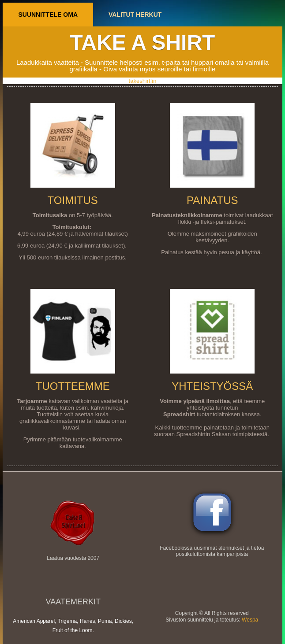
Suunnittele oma (48, 15)
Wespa (250, 620)
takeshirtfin (143, 81)
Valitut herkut (135, 15)
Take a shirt (143, 43)
